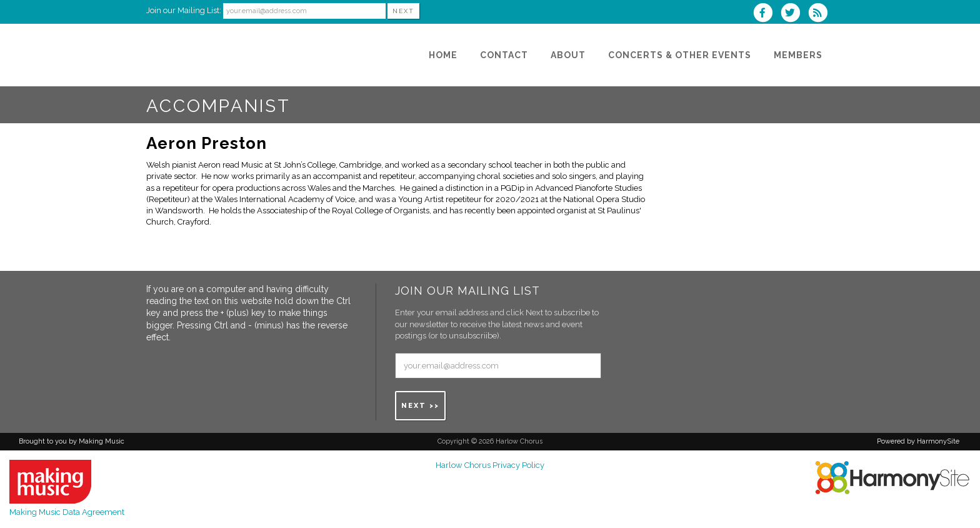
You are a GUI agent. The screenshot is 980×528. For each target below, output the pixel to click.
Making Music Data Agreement (67, 512)
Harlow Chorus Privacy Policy (490, 465)
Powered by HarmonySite (918, 441)
